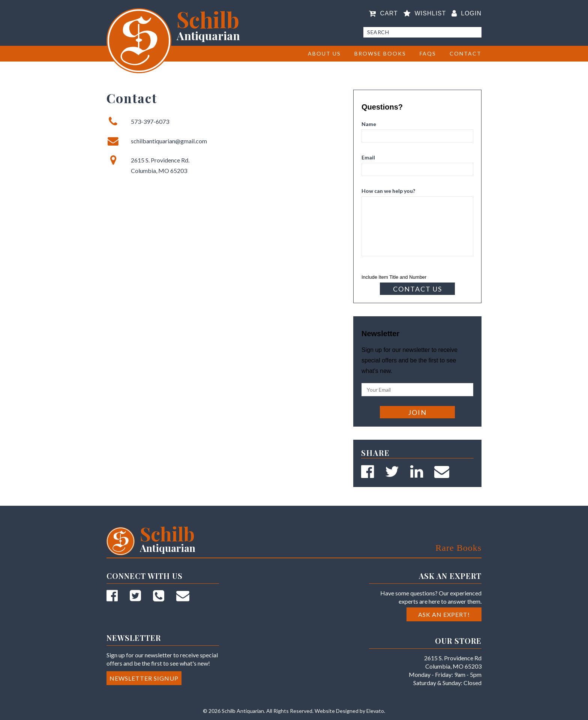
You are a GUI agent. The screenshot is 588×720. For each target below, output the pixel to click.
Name (369, 124)
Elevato (375, 711)
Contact (466, 53)
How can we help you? (388, 191)
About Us (324, 53)
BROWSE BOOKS (380, 53)
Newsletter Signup (144, 678)
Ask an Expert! (444, 614)
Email (368, 157)
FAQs (428, 53)
